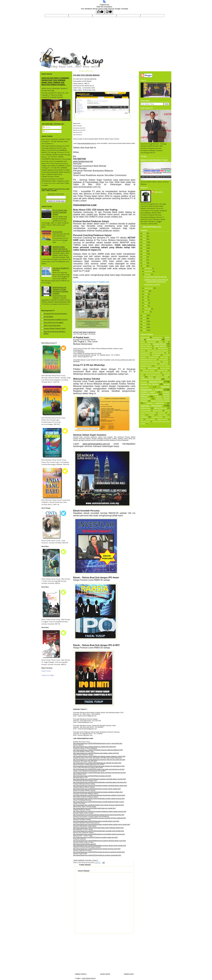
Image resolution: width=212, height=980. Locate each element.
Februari (148, 309)
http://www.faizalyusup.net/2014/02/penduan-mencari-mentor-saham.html (97, 789)
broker (161, 342)
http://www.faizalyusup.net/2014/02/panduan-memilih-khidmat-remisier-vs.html (98, 802)
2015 (145, 266)
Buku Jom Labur (146, 344)
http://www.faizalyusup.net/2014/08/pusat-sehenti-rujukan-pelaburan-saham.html (99, 756)
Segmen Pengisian (151, 406)
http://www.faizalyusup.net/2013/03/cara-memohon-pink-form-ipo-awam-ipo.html (99, 760)
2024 (145, 239)
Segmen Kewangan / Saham (155, 388)
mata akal (165, 362)
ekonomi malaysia (146, 346)
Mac (146, 306)
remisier (150, 377)
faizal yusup (46, 49)
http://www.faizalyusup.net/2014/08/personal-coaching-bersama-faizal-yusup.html (99, 841)
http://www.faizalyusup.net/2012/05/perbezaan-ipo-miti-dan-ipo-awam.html (97, 763)
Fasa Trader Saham (146, 348)
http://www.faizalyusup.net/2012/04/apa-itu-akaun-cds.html (92, 776)
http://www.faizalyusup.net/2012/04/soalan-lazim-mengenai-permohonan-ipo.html (99, 773)
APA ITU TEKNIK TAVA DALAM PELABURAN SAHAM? (60, 212)
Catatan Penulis (159, 344)
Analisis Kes (145, 337)
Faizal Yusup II (46, 671)
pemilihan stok (162, 370)
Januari (147, 312)
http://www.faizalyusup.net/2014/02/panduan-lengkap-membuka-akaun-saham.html (100, 785)
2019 (145, 254)
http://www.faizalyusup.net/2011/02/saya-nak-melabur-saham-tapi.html (96, 753)
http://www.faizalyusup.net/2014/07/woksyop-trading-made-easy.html (95, 837)
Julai (146, 294)
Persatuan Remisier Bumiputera (55, 313)
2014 (145, 315)
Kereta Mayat (48, 316)
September (149, 288)
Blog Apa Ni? (151, 342)
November (149, 271)
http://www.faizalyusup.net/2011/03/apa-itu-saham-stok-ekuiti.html (94, 747)
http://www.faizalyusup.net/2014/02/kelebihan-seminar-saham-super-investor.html (100, 845)
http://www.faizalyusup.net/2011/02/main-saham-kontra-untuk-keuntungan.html (99, 815)
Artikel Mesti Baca (154, 339)
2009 (145, 330)
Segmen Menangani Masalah (155, 393)
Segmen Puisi (145, 408)
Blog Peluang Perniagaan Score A (56, 319)
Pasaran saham (165, 368)
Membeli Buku (146, 366)
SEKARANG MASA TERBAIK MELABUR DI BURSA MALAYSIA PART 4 (61, 249)
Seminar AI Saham (146, 411)
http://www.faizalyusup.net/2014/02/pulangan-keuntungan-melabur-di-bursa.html (99, 795)
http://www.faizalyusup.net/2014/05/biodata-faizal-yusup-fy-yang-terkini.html (98, 743)
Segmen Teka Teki (160, 408)
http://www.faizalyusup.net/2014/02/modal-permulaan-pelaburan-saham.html (98, 792)
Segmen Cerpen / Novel (151, 379)
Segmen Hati (156, 381)
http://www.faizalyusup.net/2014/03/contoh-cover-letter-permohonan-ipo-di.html (99, 769)
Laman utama (105, 974)
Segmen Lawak (148, 392)
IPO (167, 353)
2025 (145, 236)
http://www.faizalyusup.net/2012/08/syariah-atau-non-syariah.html (94, 808)
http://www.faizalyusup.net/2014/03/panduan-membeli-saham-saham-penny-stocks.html (102, 824)
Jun (146, 297)
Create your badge (48, 675)
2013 (145, 318)
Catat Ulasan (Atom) (89, 978)
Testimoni (144, 417)
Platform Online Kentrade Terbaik (151, 373)
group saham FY (145, 353)
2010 (145, 327)
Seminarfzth (162, 413)
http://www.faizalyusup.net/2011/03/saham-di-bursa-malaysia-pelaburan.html (98, 750)
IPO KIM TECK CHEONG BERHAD (86, 75)
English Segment (160, 346)
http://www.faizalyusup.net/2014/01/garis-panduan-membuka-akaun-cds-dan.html (99, 779)
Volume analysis (163, 419)
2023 (145, 242)
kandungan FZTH (153, 357)
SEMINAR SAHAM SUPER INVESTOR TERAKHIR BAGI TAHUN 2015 (156, 281)
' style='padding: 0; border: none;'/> (86, 860)
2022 (145, 245)
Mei (146, 300)
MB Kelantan (164, 364)
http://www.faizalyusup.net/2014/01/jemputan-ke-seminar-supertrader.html (97, 855)
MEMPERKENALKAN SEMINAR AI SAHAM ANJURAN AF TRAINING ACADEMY (60, 290)
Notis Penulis (153, 368)
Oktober (148, 274)
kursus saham (163, 359)
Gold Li (143, 351)
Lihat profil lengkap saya (152, 227)
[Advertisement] (104, 952)
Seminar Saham (158, 410)
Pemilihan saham (149, 370)
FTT (155, 348)
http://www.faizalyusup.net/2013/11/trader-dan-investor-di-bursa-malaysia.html (98, 805)
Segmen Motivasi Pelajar (160, 401)
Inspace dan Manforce (158, 353)
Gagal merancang (163, 348)
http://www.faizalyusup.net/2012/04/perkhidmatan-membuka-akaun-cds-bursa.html (100, 782)
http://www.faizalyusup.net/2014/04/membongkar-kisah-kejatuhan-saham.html (98, 828)
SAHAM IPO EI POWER (162, 377)
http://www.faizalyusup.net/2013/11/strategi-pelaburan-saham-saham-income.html (100, 811)
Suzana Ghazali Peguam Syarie (55, 328)
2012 (145, 321)
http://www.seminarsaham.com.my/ (85, 844)
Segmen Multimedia (155, 403)
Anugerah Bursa (157, 337)
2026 (145, 233)
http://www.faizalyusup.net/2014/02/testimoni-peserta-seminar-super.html (97, 849)
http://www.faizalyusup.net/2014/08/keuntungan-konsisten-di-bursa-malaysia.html (99, 818)
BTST (166, 342)
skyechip (151, 415)
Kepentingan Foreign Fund (149, 359)
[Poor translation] (109, 12)
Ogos (147, 291)
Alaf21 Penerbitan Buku (52, 325)
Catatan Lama (129, 974)
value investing (150, 419)
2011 (145, 324)
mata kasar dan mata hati (149, 364)
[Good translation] (100, 12)
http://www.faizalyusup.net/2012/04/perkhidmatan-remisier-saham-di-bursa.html (99, 798)
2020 (145, 251)
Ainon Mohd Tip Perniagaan (54, 322)
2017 (145, 260)
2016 (145, 263)
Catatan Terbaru (81, 974)
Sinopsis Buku (57, 232)
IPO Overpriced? (145, 355)
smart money (162, 415)
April (147, 303)
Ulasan (46, 131)
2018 (145, 257)
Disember (148, 268)
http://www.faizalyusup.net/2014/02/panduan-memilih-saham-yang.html (96, 821)
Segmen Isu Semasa (150, 384)
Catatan (47, 127)
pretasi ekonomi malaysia (154, 375)
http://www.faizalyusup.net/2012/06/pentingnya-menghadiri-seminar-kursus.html (99, 834)
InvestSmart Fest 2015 (152, 284)
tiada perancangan (157, 417)
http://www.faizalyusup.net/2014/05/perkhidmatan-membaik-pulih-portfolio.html (99, 831)
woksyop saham (145, 421)
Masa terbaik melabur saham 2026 (151, 362)
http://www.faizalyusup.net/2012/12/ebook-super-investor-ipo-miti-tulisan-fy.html (99, 766)
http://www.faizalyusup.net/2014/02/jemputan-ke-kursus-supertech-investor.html (99, 852)
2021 (145, 248)
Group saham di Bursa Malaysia (158, 351)
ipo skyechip (156, 355)
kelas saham (164, 357)
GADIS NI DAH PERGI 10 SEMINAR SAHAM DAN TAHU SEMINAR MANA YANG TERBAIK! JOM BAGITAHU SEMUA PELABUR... (55, 81)
